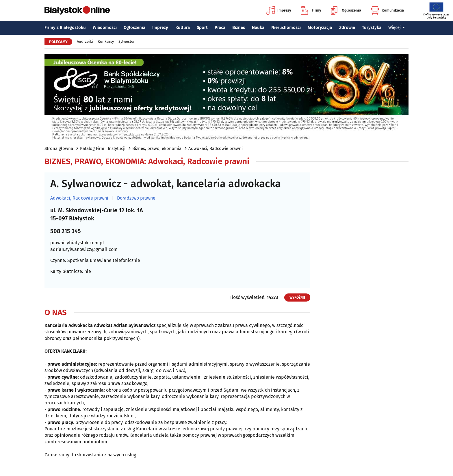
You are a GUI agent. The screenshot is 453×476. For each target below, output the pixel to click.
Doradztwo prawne (136, 198)
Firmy (311, 10)
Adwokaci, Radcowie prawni (216, 148)
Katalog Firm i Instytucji (103, 148)
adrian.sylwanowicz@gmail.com (84, 249)
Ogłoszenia (346, 10)
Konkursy (106, 41)
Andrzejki (85, 41)
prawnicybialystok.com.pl (77, 243)
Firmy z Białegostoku (65, 27)
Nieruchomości (286, 27)
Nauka (258, 27)
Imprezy (279, 10)
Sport (202, 27)
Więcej (397, 27)
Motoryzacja (320, 27)
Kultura (183, 27)
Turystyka (372, 27)
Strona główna (59, 148)
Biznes (239, 27)
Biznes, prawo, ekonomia (157, 148)
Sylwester (127, 41)
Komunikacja (387, 10)
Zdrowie (347, 27)
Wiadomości (105, 27)
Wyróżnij (297, 297)
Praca (220, 27)
